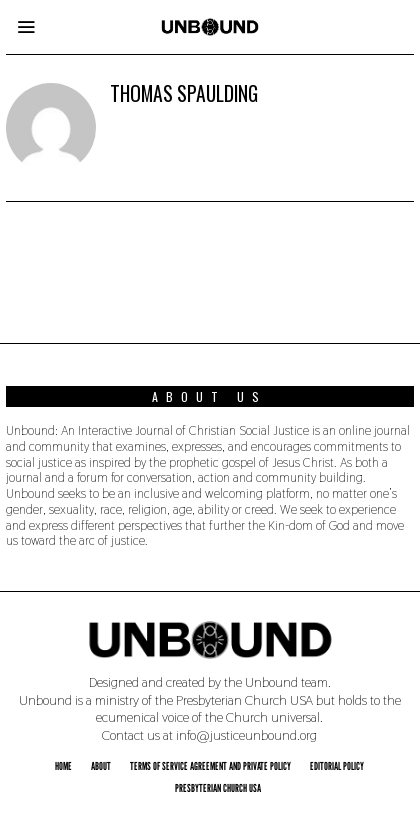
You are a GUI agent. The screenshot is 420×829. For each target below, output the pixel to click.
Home (63, 766)
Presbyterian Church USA (218, 788)
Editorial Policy (337, 766)
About (101, 766)
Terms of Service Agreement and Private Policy (210, 766)
